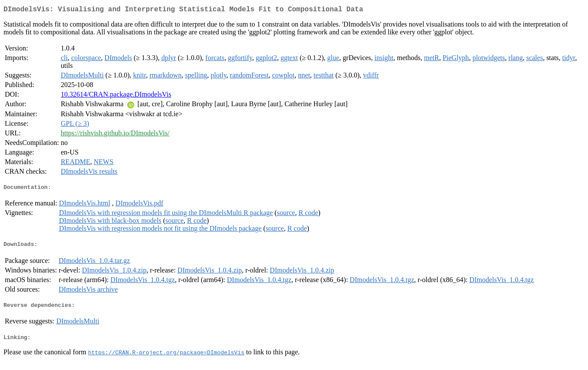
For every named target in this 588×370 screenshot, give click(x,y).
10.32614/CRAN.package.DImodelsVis (116, 96)
